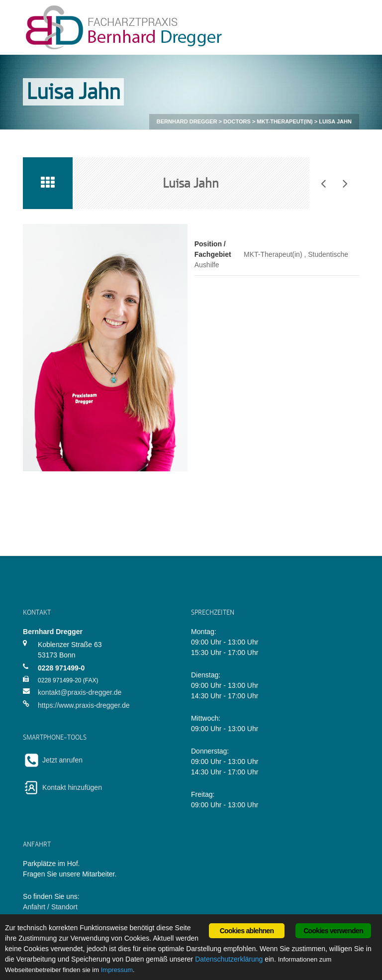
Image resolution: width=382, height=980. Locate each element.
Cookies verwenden (333, 931)
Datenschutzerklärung (229, 959)
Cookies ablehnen (247, 931)
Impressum (117, 970)
